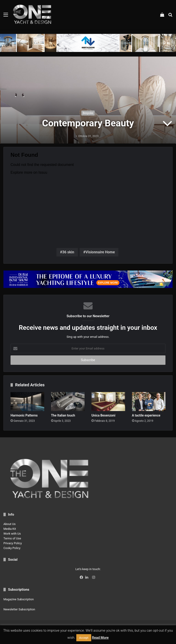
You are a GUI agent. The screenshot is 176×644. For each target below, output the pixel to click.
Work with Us (12, 534)
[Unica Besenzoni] (108, 402)
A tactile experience (146, 415)
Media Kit (10, 529)
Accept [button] (84, 638)
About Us (10, 524)
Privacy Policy (13, 543)
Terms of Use (12, 538)
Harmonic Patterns (24, 415)
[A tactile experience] (149, 402)
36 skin (68, 252)
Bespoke (88, 113)
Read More (100, 638)
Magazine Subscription (19, 599)
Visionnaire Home (100, 252)
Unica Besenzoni (103, 415)
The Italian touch (63, 415)
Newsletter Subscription (19, 609)
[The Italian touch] (68, 402)
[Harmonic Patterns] (27, 402)
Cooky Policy (12, 548)
